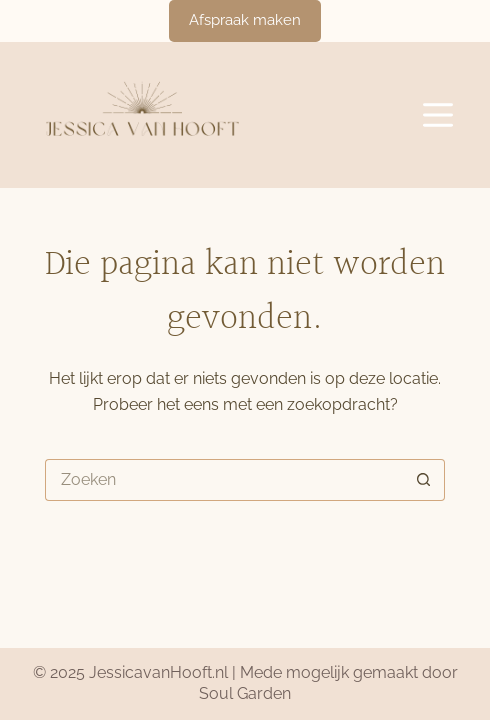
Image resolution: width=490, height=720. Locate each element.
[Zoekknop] (424, 480)
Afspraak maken (245, 20)
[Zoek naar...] (224, 480)
